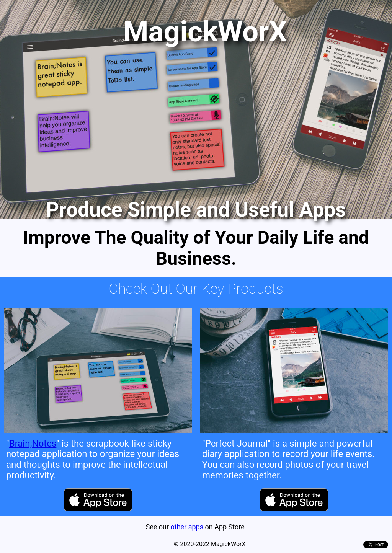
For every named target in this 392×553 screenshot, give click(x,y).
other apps (187, 527)
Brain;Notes (33, 444)
